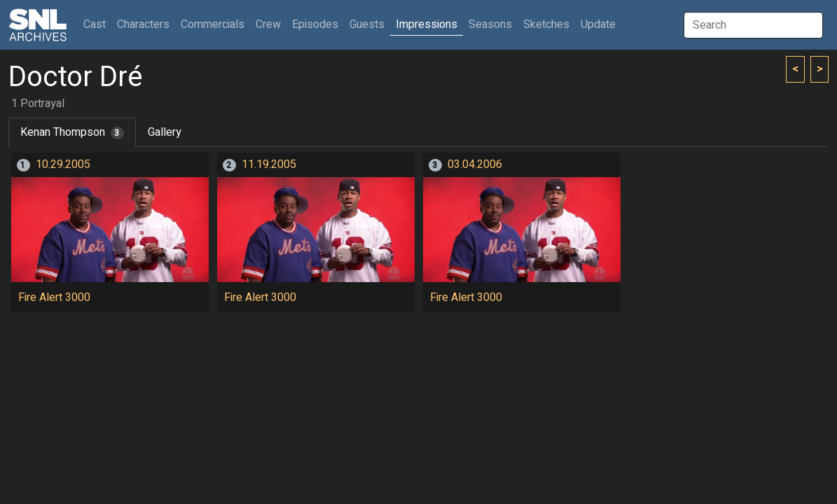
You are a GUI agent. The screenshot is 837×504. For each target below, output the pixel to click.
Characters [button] (143, 24)
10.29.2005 (63, 164)
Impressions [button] (427, 24)
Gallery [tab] (165, 132)
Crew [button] (268, 24)
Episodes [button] (315, 24)
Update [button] (598, 24)
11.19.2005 (269, 164)
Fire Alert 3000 (54, 297)
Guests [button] (367, 24)
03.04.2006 (475, 164)
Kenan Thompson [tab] (72, 132)
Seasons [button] (490, 24)
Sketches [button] (546, 24)
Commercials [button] (213, 24)
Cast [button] (97, 24)
